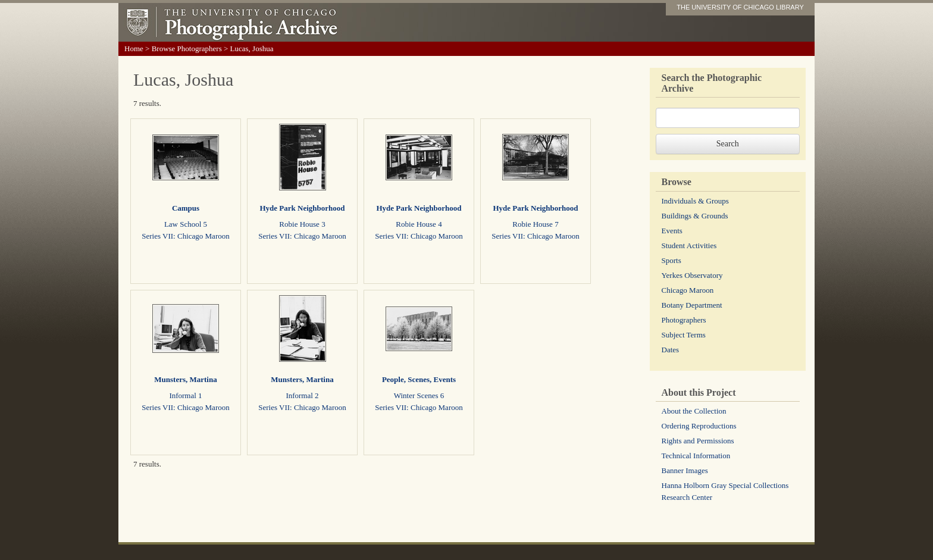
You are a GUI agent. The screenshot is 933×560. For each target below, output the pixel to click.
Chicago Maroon (688, 290)
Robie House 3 (302, 224)
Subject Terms (684, 335)
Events (672, 231)
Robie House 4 (419, 224)
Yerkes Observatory (692, 275)
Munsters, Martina (185, 379)
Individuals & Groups (695, 201)
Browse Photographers (187, 49)
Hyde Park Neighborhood (302, 208)
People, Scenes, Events (419, 379)
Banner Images (685, 470)
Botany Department (692, 305)
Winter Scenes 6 (419, 395)
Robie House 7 (535, 224)
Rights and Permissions (698, 441)
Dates (671, 350)
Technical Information (696, 456)
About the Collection (694, 411)
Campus (186, 208)
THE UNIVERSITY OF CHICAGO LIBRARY (740, 7)
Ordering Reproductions (699, 426)
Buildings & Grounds (695, 216)
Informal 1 (185, 395)
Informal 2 (302, 395)
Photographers (684, 320)
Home (134, 49)
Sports (671, 260)
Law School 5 (186, 224)
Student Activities (689, 245)
